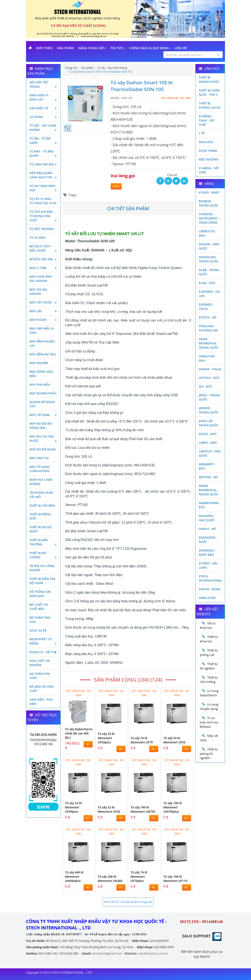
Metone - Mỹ (208, 477)
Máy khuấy (43, 320)
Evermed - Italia (206, 307)
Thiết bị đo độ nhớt (41, 529)
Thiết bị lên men (42, 505)
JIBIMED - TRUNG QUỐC (209, 410)
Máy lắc (43, 311)
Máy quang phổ (43, 393)
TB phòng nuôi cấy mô (41, 495)
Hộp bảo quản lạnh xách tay (43, 175)
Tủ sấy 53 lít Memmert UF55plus (106, 738)
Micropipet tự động (43, 641)
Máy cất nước (43, 302)
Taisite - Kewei (210, 589)
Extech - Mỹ (208, 317)
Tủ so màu (38, 238)
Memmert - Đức (207, 466)
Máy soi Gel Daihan (39, 292)
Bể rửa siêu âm (43, 259)
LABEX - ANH (208, 443)
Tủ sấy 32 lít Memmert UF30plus (73, 807)
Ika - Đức (206, 386)
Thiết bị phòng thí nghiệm (209, 754)
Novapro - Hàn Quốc (207, 518)
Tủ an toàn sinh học (43, 188)
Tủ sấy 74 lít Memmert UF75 (142, 740)
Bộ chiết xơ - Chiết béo (39, 607)
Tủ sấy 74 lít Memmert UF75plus (139, 877)
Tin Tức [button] (118, 48)
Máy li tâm (43, 268)
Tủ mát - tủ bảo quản (43, 153)
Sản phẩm (65, 48)
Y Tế (202, 133)
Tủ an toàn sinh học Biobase (209, 722)
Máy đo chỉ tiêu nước (43, 439)
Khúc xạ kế (38, 630)
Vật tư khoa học (208, 625)
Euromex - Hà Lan (209, 294)
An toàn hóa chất (40, 676)
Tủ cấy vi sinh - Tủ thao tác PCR (43, 201)
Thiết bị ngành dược (209, 80)
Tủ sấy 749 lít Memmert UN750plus (173, 807)
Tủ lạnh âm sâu (43, 164)
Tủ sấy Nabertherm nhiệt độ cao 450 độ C (79, 733)
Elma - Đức (207, 283)
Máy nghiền (39, 363)
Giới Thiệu (44, 48)
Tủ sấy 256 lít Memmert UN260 (110, 879)
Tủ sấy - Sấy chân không (43, 128)
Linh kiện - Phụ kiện (41, 702)
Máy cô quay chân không (40, 469)
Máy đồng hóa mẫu (41, 374)
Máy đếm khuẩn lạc (42, 343)
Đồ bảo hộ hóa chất (41, 689)
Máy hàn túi (39, 458)
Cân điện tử (43, 108)
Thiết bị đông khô (40, 516)
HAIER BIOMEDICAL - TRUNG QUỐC (209, 343)
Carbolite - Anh (208, 233)
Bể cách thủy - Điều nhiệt (43, 248)
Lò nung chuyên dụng (209, 707)
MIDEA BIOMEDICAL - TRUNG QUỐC (209, 490)
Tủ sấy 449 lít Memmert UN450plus (74, 877)
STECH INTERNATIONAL (210, 578)
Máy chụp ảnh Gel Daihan (41, 279)
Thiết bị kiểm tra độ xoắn (42, 581)
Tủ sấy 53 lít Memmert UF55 (174, 740)
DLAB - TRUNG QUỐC (209, 272)
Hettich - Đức (209, 378)
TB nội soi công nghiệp (42, 568)
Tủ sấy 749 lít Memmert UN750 (143, 809)
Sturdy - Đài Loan (208, 565)
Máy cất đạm (43, 415)
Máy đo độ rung (43, 449)
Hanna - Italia (210, 369)
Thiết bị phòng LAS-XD (210, 105)
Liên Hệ (181, 48)
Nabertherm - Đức (210, 505)
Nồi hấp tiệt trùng (43, 84)
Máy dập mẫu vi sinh (42, 331)
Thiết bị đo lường (43, 555)
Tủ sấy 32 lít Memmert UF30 (109, 809)
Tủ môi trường (42, 229)
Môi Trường (209, 159)
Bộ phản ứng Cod (40, 620)
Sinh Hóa (206, 142)
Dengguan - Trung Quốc (209, 259)
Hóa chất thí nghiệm (40, 663)
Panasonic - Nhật (208, 540)
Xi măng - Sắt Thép (209, 170)
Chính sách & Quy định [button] (150, 48)
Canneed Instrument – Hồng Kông (209, 218)
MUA (116, 186)
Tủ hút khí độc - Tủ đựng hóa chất (43, 216)
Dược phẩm (208, 151)
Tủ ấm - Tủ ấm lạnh (43, 141)
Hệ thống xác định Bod (40, 594)
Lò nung (43, 117)
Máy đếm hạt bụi (43, 354)
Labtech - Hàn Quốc (210, 453)
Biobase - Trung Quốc (209, 203)
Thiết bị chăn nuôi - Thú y (209, 92)
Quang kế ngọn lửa (42, 404)
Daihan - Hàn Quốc (209, 246)
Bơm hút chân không (41, 482)
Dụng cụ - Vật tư (43, 652)
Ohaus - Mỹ (207, 529)
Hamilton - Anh (208, 358)
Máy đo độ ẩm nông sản (41, 426)
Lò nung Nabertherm (209, 693)
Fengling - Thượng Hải (208, 328)
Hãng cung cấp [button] (92, 48)
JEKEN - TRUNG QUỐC (209, 397)
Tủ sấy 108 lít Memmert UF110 (175, 879)
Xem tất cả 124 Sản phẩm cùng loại (128, 902)
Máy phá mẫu (40, 385)
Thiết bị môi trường (43, 542)
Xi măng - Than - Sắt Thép (207, 120)
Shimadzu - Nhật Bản (207, 552)
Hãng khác (207, 598)
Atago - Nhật (209, 192)
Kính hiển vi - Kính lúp (43, 97)
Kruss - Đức (208, 434)
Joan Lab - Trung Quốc (209, 423)
